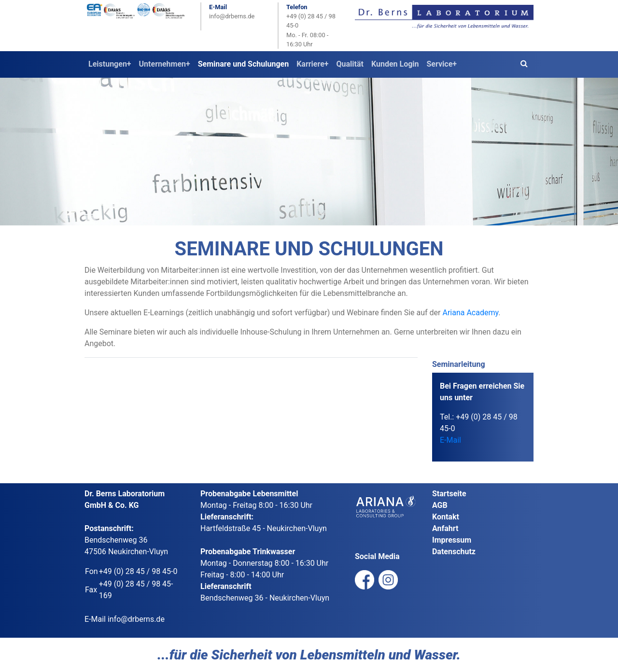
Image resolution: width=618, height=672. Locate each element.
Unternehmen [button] (162, 64)
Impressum (452, 540)
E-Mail (450, 440)
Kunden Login (395, 64)
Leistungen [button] (108, 64)
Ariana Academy (470, 313)
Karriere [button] (310, 64)
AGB (440, 505)
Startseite (449, 494)
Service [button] (440, 64)
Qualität (350, 64)
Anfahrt (445, 528)
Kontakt (446, 517)
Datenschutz (454, 552)
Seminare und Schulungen (243, 64)
